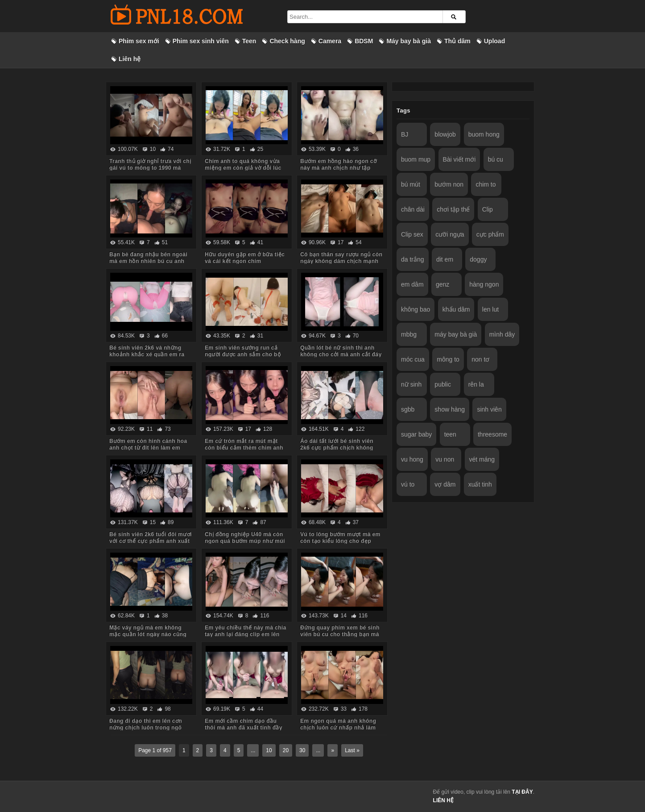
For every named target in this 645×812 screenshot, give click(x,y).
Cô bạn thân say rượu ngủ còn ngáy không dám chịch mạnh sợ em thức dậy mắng (341, 261)
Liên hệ (130, 59)
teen (450, 434)
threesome (492, 434)
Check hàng (287, 41)
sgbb (408, 409)
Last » (352, 750)
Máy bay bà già (409, 41)
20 (286, 750)
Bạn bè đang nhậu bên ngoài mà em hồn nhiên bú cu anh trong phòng (148, 261)
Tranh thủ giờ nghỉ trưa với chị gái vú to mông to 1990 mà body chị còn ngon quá (150, 168)
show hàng (450, 409)
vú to (408, 484)
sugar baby (416, 434)
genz (442, 284)
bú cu (496, 159)
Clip (488, 209)
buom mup (416, 159)
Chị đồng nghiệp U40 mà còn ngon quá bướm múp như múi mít (245, 541)
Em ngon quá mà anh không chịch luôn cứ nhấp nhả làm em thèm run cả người (338, 728)
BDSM (364, 41)
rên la (476, 384)
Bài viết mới (459, 159)
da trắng (413, 259)
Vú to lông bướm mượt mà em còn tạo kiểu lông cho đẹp (340, 538)
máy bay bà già (456, 334)
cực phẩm (490, 234)
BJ (405, 134)
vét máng (482, 459)
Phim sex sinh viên (201, 41)
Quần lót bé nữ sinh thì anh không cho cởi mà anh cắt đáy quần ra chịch (341, 354)
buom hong (484, 134)
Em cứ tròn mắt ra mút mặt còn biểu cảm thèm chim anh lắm (244, 448)
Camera (330, 41)
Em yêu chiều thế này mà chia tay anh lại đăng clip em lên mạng (246, 634)
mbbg (409, 334)
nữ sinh (411, 384)
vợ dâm (445, 484)
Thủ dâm (457, 41)
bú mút (411, 184)
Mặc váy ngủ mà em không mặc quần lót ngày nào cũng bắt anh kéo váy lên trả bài (148, 634)
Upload (494, 41)
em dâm (412, 284)
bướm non (449, 184)
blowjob (445, 134)
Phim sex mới (139, 41)
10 (269, 750)
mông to (448, 359)
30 (302, 750)
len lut (490, 309)
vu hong (412, 459)
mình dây (502, 334)
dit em (445, 259)
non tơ (480, 359)
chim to (486, 184)
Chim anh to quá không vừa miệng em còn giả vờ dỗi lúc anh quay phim (243, 168)
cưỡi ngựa (450, 234)
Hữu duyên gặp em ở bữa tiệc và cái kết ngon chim (245, 258)
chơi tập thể (453, 209)
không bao (416, 309)
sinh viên (489, 409)
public (443, 384)
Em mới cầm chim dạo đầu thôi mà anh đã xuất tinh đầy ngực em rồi (244, 728)
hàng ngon (484, 284)
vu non (445, 459)
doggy (478, 259)
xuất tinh (480, 484)
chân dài (413, 209)
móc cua (413, 359)
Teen (249, 41)
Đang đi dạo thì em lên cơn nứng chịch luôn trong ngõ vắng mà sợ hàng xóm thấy (146, 728)
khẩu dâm (456, 309)
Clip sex (412, 234)
